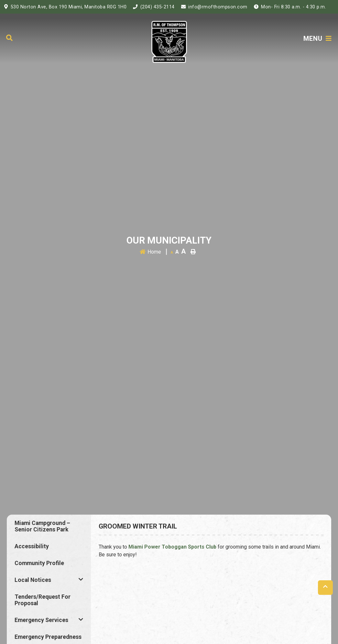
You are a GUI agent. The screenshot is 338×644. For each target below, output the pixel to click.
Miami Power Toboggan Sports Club (172, 547)
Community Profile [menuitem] (39, 563)
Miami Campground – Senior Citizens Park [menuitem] (42, 526)
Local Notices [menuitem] (33, 580)
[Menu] (318, 38)
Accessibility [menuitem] (32, 546)
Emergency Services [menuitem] (41, 620)
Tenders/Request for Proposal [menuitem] (43, 600)
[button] (81, 579)
